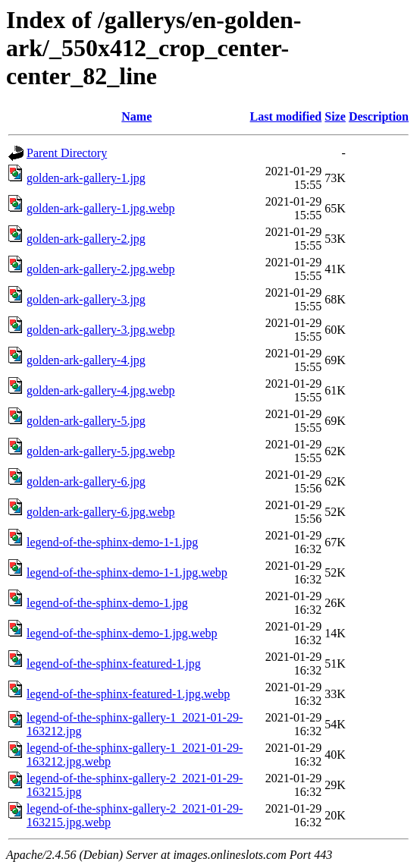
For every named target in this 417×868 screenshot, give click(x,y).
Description (379, 116)
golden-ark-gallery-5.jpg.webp (100, 451)
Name (136, 116)
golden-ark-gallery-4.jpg (86, 360)
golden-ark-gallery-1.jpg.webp (100, 208)
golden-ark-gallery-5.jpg (86, 421)
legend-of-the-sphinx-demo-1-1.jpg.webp (127, 572)
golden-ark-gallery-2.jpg (86, 239)
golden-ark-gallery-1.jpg (86, 178)
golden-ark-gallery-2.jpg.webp (100, 269)
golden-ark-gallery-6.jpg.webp (100, 512)
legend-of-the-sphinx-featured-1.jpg (114, 664)
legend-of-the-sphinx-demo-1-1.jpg (112, 542)
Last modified (286, 116)
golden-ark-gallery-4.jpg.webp (100, 390)
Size (335, 116)
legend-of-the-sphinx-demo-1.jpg (107, 603)
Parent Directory (67, 153)
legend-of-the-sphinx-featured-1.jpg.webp (128, 694)
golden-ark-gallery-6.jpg (86, 481)
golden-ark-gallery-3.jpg (86, 299)
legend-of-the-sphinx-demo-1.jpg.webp (122, 633)
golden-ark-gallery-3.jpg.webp (100, 330)
